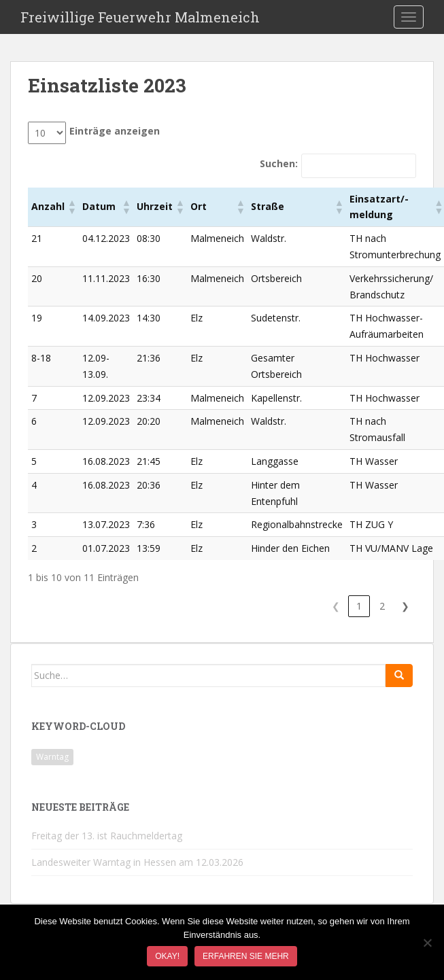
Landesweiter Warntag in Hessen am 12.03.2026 (137, 862)
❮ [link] (336, 606)
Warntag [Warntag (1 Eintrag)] (52, 757)
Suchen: (279, 163)
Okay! (167, 956)
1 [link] (359, 606)
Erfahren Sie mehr (246, 956)
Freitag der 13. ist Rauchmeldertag (107, 836)
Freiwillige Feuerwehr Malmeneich (140, 17)
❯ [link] (405, 606)
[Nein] (427, 943)
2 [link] (382, 606)
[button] (71, 207)
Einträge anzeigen (115, 131)
